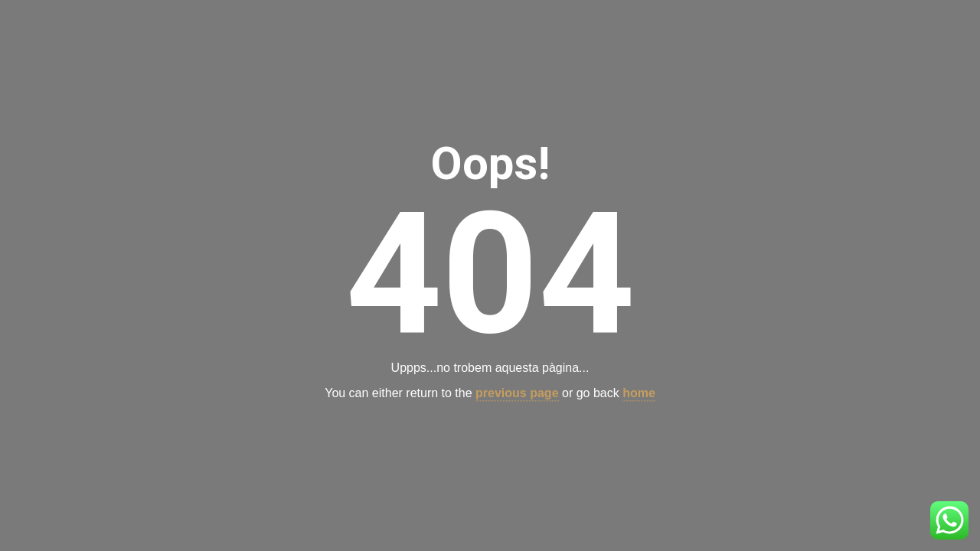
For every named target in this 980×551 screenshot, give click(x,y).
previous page (517, 394)
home (639, 394)
